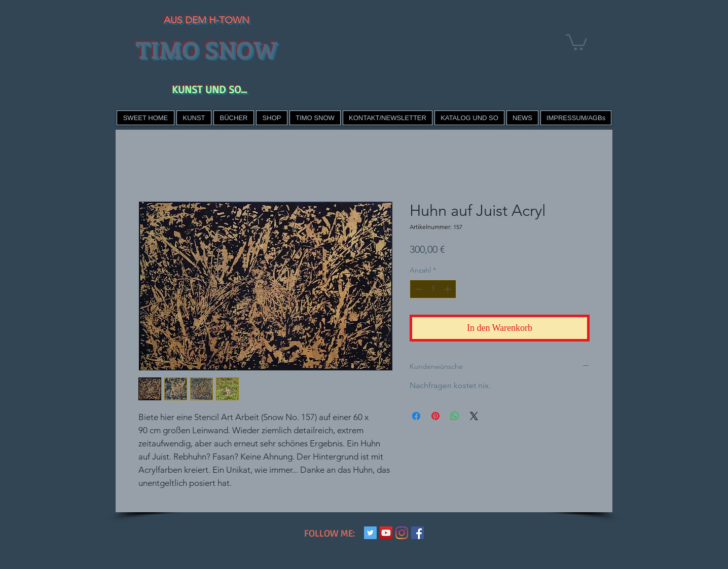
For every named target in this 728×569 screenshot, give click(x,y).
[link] (576, 41)
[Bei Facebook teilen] (416, 416)
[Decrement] (417, 289)
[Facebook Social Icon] (417, 533)
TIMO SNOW (207, 49)
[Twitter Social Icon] (370, 533)
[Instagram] (402, 533)
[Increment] (448, 289)
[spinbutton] (433, 289)
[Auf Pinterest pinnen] (435, 416)
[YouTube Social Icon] (386, 533)
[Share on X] (474, 416)
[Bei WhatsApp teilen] (455, 416)
